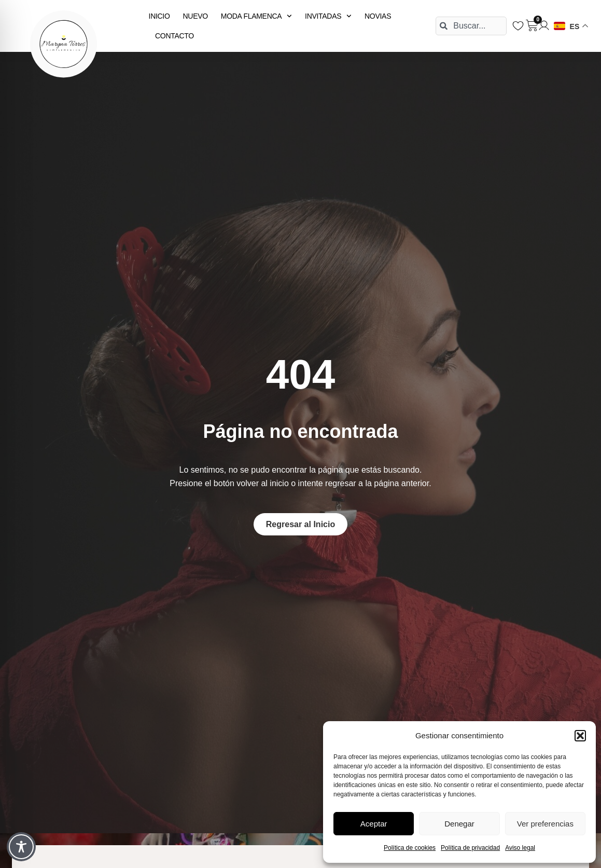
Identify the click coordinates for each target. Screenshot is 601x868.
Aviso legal (520, 848)
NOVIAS (378, 16)
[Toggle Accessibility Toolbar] (21, 847)
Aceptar (374, 824)
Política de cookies (410, 848)
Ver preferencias (545, 824)
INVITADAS (328, 16)
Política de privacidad (470, 848)
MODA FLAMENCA (256, 16)
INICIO (159, 16)
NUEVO (195, 16)
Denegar (459, 824)
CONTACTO (174, 36)
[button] (580, 736)
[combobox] (471, 26)
